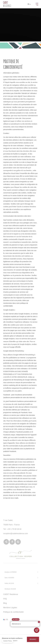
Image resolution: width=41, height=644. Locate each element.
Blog (5, 603)
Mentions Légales (10, 608)
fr (29, 4)
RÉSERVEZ (33, 639)
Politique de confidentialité (13, 612)
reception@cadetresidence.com (16, 534)
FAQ (5, 599)
